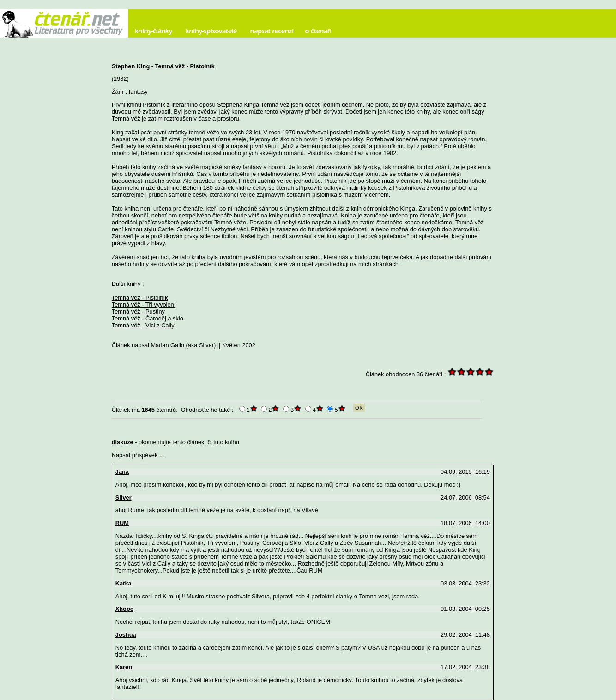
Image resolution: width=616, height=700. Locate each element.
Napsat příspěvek (135, 455)
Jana (122, 472)
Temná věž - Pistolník (140, 298)
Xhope (124, 609)
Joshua (126, 635)
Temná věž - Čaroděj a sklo (148, 318)
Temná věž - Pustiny (138, 311)
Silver (124, 498)
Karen (124, 667)
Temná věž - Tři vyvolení (144, 305)
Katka (124, 583)
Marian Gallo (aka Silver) (183, 345)
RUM (122, 523)
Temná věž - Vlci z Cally (143, 325)
